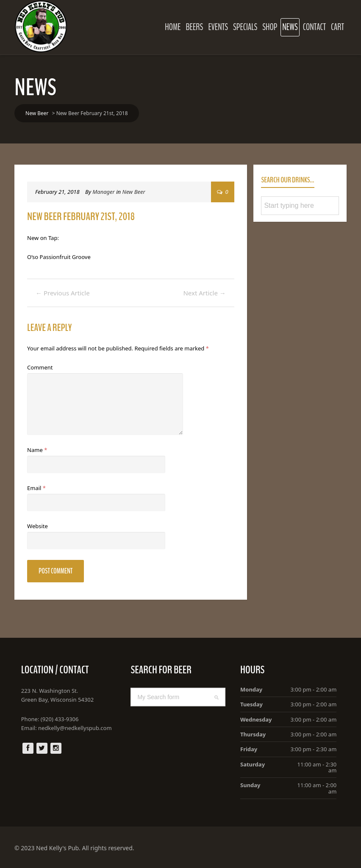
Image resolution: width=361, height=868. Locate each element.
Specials (245, 27)
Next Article (204, 293)
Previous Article (63, 293)
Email (36, 488)
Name (37, 450)
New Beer (133, 192)
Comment (40, 367)
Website (37, 526)
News (290, 27)
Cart (337, 27)
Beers (194, 27)
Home (173, 27)
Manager (103, 192)
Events (218, 27)
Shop (270, 27)
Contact (314, 27)
